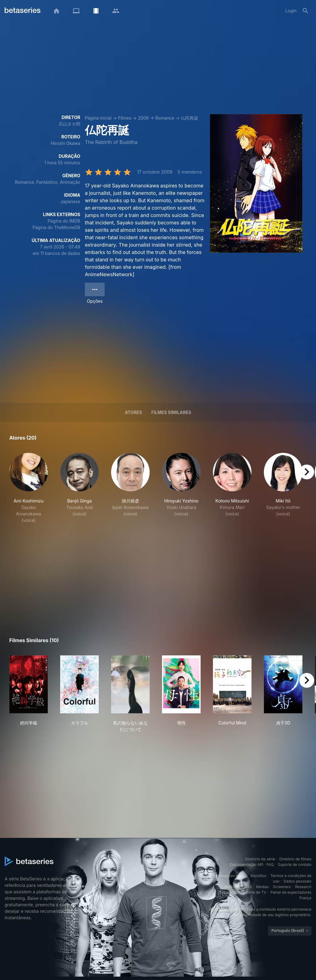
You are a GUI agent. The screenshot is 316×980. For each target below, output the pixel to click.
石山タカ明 (69, 124)
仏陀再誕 (189, 118)
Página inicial (98, 118)
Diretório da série (260, 859)
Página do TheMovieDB (56, 227)
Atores (133, 412)
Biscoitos (258, 876)
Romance (165, 118)
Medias (262, 887)
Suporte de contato (295, 865)
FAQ (270, 865)
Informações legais (230, 876)
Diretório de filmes (295, 859)
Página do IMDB (64, 221)
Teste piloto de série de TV (243, 892)
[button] (29, 488)
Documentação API (247, 865)
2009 (143, 118)
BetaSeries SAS (238, 887)
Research (303, 887)
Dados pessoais (297, 881)
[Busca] (306, 11)
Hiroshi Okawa (65, 143)
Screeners (282, 887)
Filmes (125, 118)
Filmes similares (171, 412)
